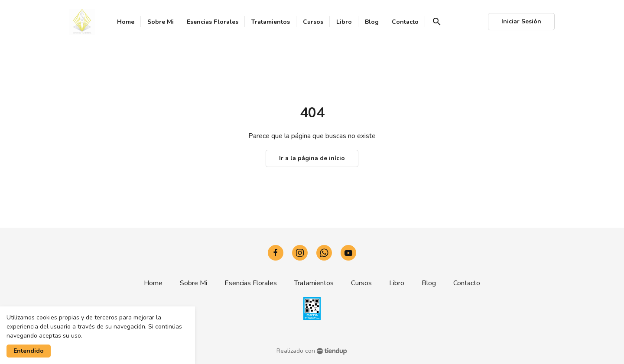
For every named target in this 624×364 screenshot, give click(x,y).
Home (153, 283)
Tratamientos (314, 283)
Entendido (29, 351)
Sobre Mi (193, 283)
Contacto (467, 283)
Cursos (361, 283)
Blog (429, 283)
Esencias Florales (251, 283)
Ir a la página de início (312, 158)
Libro (397, 283)
